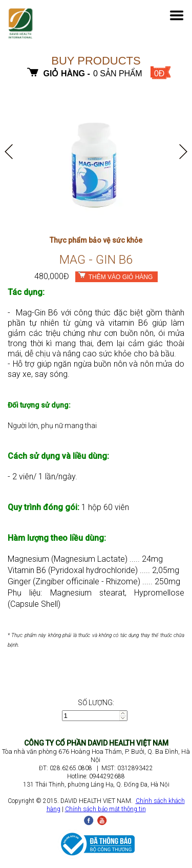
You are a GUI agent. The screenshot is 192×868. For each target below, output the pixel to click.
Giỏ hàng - (67, 73)
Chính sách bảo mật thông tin (105, 809)
